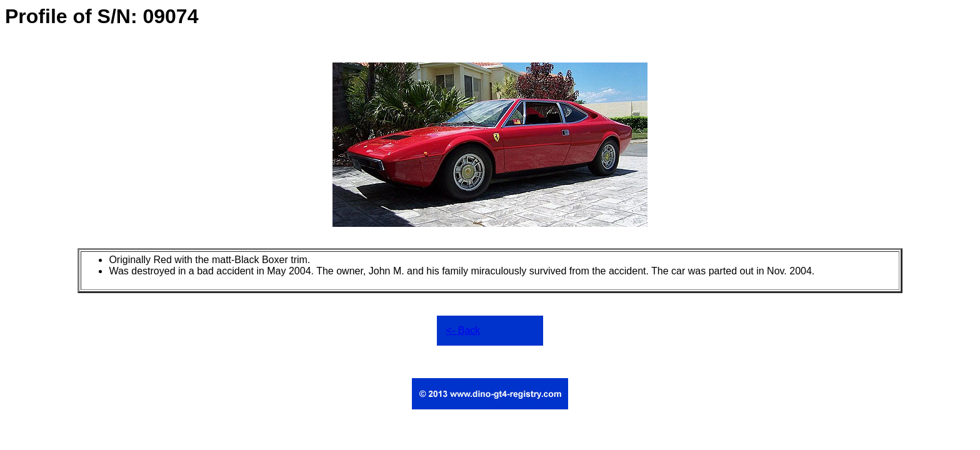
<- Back (463, 330)
